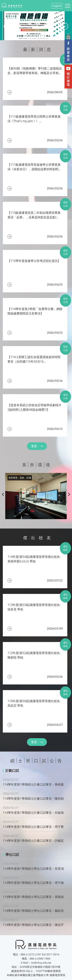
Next (69, 494)
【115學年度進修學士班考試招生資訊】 (34, 261)
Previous (3, 494)
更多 (34, 446)
